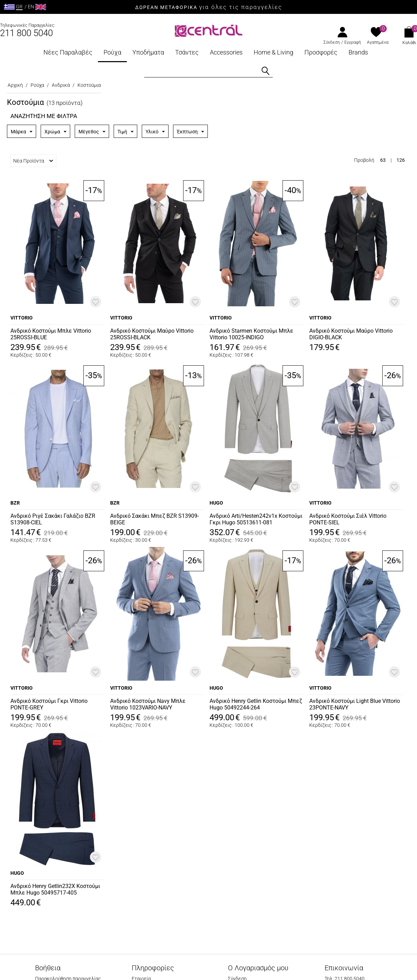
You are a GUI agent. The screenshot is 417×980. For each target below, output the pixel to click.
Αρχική (15, 85)
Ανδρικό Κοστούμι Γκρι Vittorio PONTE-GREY (49, 704)
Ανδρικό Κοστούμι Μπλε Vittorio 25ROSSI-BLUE (51, 334)
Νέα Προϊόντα (33, 161)
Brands (358, 52)
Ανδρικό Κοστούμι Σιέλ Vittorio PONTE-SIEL (348, 519)
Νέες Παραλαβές (68, 52)
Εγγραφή (353, 42)
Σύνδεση (332, 42)
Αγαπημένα (378, 42)
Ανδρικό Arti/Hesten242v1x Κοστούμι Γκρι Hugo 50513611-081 (256, 519)
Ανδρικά (61, 85)
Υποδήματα (148, 52)
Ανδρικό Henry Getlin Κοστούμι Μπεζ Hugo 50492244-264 (256, 704)
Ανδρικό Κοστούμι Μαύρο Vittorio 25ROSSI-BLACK (152, 334)
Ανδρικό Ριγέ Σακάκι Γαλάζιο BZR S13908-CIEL (53, 519)
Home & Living (273, 52)
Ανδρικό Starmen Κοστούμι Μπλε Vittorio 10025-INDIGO (251, 334)
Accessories (226, 52)
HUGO (216, 503)
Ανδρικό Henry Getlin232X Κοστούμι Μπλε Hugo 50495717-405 (55, 889)
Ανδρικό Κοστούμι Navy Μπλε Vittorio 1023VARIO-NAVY (148, 704)
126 (401, 160)
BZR (15, 503)
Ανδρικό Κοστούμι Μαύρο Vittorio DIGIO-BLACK (351, 334)
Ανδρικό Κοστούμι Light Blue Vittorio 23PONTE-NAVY (355, 704)
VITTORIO (22, 318)
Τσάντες (187, 52)
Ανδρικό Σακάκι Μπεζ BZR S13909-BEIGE (154, 519)
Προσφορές (321, 52)
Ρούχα (112, 52)
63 (383, 160)
